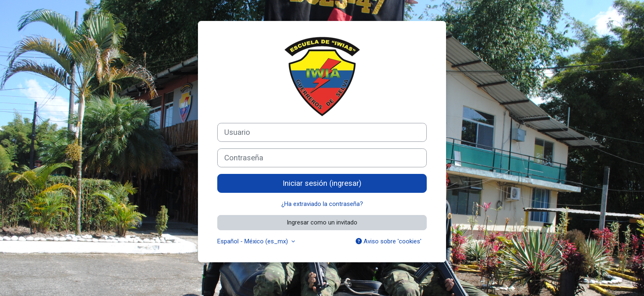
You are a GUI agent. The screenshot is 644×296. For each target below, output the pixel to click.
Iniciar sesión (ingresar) (322, 183)
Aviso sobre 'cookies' (389, 241)
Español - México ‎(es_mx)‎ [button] (253, 241)
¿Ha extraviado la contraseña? (322, 204)
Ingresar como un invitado (322, 222)
